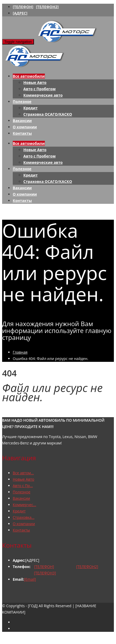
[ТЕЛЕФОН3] (45, 573)
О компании (25, 127)
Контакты (22, 133)
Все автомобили (29, 76)
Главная (20, 352)
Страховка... (24, 517)
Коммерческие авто (43, 95)
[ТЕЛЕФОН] (23, 7)
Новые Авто (35, 82)
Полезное (22, 102)
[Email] (30, 579)
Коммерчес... (24, 505)
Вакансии (22, 121)
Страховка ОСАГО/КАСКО (48, 114)
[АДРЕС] (20, 13)
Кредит (31, 108)
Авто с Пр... (23, 486)
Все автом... (23, 473)
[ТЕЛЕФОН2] (47, 7)
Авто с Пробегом (39, 89)
